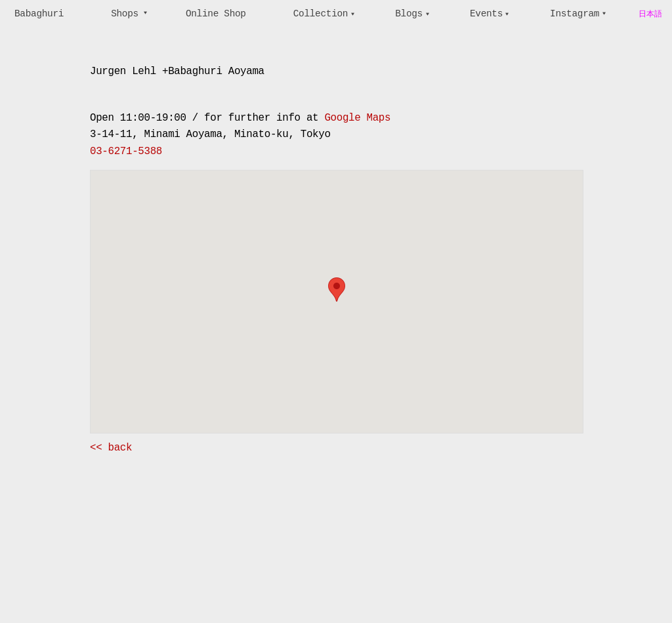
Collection (321, 14)
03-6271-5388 (126, 151)
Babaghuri (39, 14)
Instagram (575, 14)
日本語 (650, 14)
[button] (337, 290)
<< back (111, 448)
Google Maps (357, 118)
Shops (125, 14)
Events (486, 14)
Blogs (409, 14)
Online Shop (216, 14)
